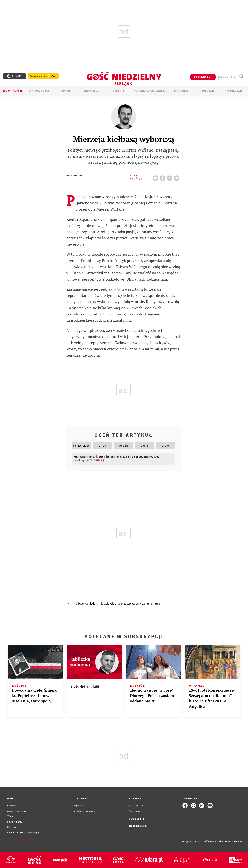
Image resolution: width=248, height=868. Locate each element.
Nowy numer (13, 91)
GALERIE (118, 91)
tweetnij (170, 177)
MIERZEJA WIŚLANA (109, 604)
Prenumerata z (43, 76)
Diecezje (208, 91)
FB (163, 177)
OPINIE (66, 91)
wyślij (177, 177)
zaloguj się (227, 77)
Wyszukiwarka (241, 76)
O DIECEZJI (235, 91)
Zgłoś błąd (16, 842)
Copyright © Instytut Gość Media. (198, 841)
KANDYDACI (91, 604)
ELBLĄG (80, 604)
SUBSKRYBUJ (203, 77)
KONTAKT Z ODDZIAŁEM (150, 91)
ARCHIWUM (92, 91)
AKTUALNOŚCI (39, 91)
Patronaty (182, 91)
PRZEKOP (126, 604)
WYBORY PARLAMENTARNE (146, 604)
